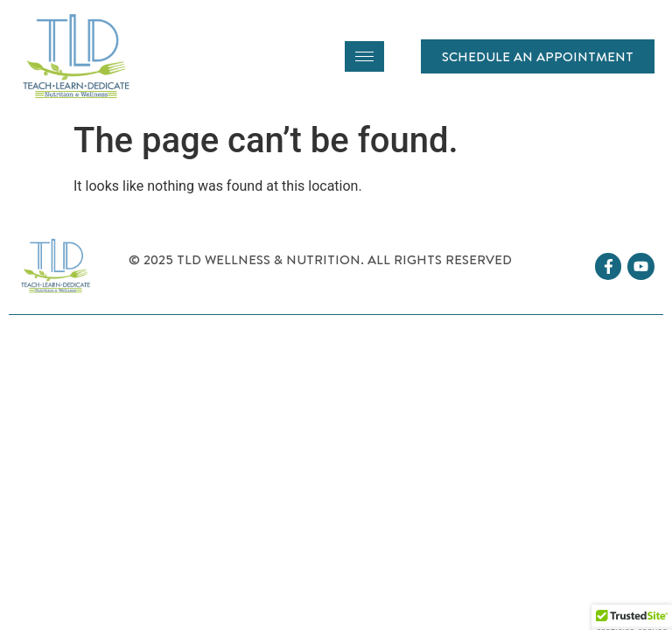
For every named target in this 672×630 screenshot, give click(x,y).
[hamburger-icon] (364, 56)
